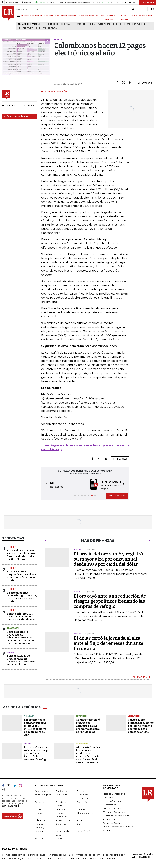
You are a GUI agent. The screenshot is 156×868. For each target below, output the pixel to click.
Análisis (80, 791)
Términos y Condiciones (115, 812)
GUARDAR (145, 83)
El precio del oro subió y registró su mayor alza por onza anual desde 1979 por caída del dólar (108, 559)
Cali (38, 28)
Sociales (39, 838)
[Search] (133, 9)
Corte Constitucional (135, 24)
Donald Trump (26, 28)
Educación (81, 716)
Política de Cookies (112, 823)
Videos (59, 838)
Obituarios (61, 824)
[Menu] (19, 16)
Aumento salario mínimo (110, 24)
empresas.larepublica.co (61, 854)
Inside (80, 820)
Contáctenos (109, 804)
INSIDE (149, 16)
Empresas (40, 809)
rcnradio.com (89, 858)
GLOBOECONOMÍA (69, 16)
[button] (45, 484)
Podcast (39, 831)
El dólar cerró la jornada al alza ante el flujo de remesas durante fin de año (108, 643)
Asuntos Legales (43, 794)
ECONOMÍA (37, 16)
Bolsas (28, 744)
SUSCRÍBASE (148, 2)
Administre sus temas (16, 116)
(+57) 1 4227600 (11, 806)
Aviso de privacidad (113, 808)
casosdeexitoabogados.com (17, 858)
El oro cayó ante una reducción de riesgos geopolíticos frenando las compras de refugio (110, 601)
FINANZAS (26, 16)
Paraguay (29, 716)
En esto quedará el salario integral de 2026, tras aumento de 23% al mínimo (22, 597)
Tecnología (82, 744)
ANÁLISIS (100, 16)
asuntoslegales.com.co (14, 854)
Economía (82, 802)
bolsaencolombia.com (114, 854)
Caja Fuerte (62, 794)
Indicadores (41, 820)
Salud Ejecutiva (84, 831)
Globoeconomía (85, 813)
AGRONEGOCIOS (87, 16)
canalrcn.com (73, 858)
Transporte (13, 628)
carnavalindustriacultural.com (48, 858)
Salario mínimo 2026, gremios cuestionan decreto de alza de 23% (21, 616)
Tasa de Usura (50, 28)
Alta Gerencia (62, 791)
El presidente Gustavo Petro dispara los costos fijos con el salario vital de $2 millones (21, 555)
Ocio (79, 824)
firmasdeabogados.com (88, 854)
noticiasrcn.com (107, 858)
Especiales (61, 809)
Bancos (11, 652)
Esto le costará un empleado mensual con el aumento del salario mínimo (21, 576)
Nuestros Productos (113, 801)
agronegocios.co (37, 854)
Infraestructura (63, 820)
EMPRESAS (49, 16)
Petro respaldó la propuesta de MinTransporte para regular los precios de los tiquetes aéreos (20, 637)
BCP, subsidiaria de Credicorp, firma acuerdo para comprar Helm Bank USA (21, 660)
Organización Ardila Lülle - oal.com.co (143, 855)
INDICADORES (139, 16)
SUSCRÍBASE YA (117, 495)
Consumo (40, 802)
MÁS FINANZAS (139, 676)
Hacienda (11, 547)
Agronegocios (42, 791)
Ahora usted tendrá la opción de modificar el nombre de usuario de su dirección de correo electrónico (88, 755)
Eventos (81, 809)
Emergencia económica (59, 24)
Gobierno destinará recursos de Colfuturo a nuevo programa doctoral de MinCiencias (88, 726)
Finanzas (39, 813)
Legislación (134, 716)
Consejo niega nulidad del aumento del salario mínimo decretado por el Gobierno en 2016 (141, 726)
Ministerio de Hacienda (84, 24)
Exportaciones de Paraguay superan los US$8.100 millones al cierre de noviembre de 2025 (35, 727)
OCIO (57, 16)
